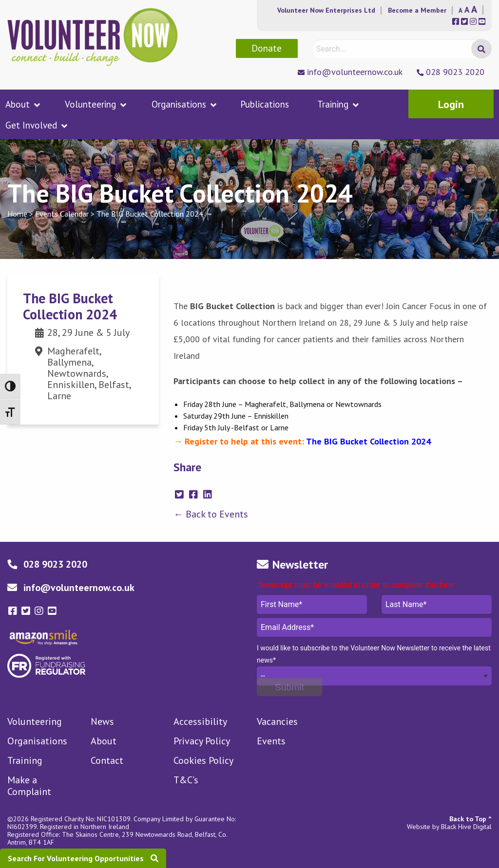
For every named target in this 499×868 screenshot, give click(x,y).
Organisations (179, 104)
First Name (312, 604)
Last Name (437, 604)
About (18, 104)
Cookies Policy (203, 760)
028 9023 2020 (455, 72)
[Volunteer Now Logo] (93, 36)
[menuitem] (29, 104)
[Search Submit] (481, 49)
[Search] (401, 49)
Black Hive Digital (466, 827)
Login (451, 104)
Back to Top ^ (470, 819)
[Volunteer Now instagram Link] (40, 611)
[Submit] (289, 687)
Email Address (374, 627)
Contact (107, 760)
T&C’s (186, 780)
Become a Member (417, 10)
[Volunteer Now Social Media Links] (457, 22)
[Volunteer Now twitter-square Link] (27, 611)
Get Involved (31, 125)
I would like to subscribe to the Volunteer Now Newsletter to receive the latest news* (374, 654)
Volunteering (90, 104)
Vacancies (277, 721)
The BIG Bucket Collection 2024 (150, 214)
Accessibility (200, 721)
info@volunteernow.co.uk (355, 72)
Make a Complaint (29, 786)
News (102, 721)
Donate (267, 48)
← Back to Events (211, 514)
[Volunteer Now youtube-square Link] (52, 611)
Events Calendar (62, 214)
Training (333, 104)
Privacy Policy (202, 741)
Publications (265, 104)
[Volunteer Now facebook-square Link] (14, 611)
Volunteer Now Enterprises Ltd (326, 10)
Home (17, 214)
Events (271, 741)
